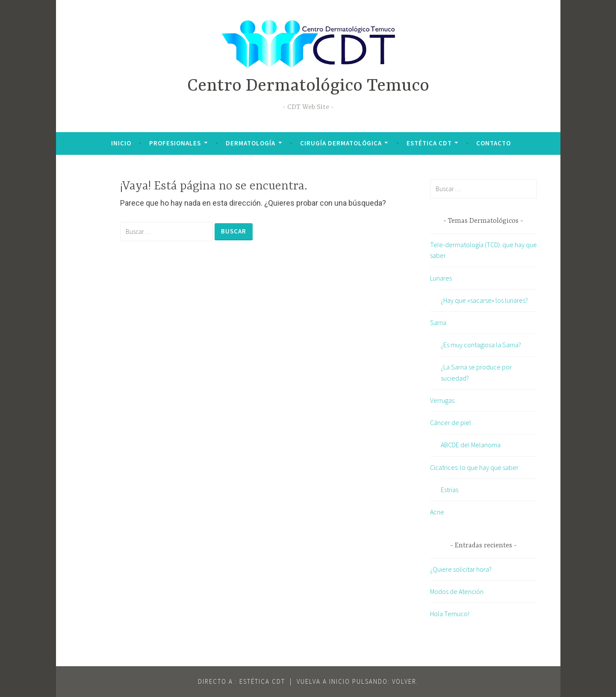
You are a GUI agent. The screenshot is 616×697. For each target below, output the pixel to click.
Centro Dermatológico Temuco (308, 86)
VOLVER (404, 681)
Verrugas (442, 400)
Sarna (438, 322)
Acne (437, 512)
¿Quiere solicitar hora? (461, 569)
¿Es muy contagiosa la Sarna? (481, 345)
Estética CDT (429, 143)
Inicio (121, 143)
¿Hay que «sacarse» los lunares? (484, 300)
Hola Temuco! (450, 614)
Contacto (494, 143)
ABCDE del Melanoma (471, 445)
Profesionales (175, 143)
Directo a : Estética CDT (242, 681)
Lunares (441, 278)
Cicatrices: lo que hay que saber (474, 467)
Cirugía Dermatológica (341, 143)
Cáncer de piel (451, 422)
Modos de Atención (457, 591)
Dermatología (251, 143)
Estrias (449, 490)
